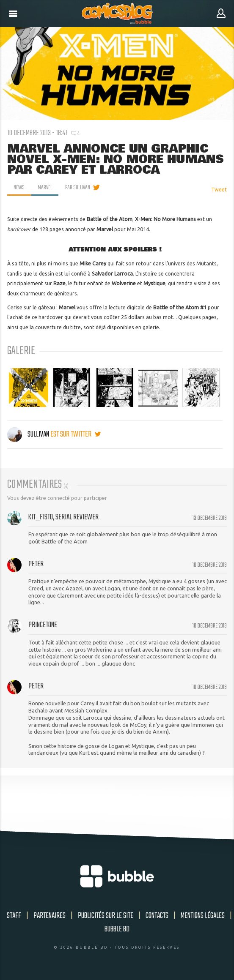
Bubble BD (117, 929)
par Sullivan (78, 188)
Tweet (219, 190)
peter (36, 564)
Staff (14, 916)
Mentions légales (203, 916)
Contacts (157, 916)
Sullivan (29, 434)
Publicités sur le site (106, 916)
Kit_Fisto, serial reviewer (63, 517)
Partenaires (50, 916)
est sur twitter (76, 434)
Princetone (43, 625)
